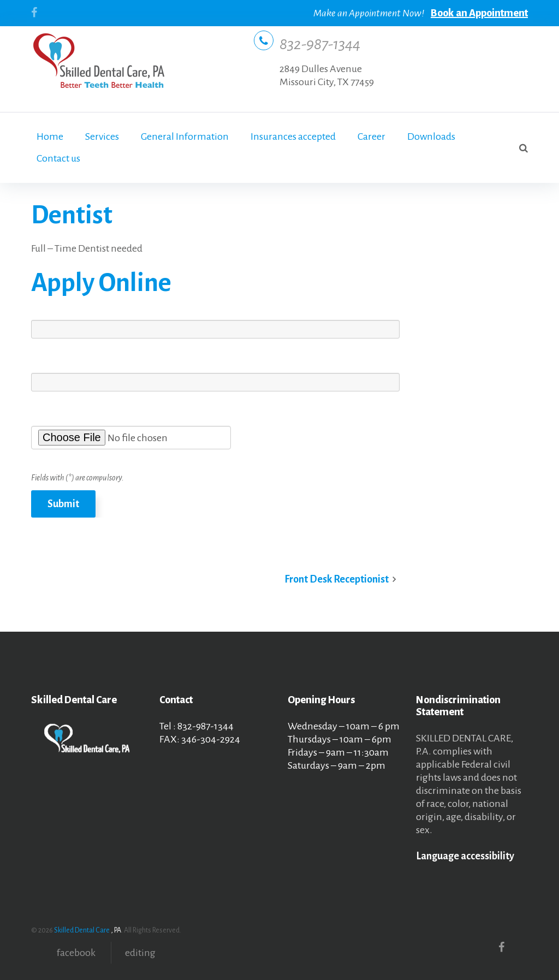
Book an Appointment (479, 13)
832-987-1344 (320, 44)
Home (50, 136)
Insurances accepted (293, 136)
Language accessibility (465, 856)
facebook (76, 953)
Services (102, 136)
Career (371, 136)
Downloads (431, 136)
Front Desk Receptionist (337, 579)
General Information (185, 136)
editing (140, 953)
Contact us (58, 158)
